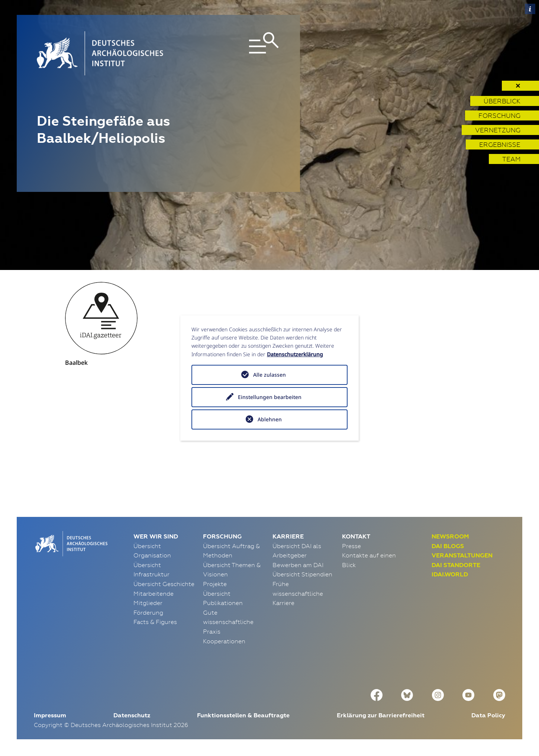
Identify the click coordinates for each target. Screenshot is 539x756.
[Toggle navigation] (241, 53)
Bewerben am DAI (298, 565)
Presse (351, 546)
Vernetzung (498, 130)
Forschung (499, 115)
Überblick (502, 101)
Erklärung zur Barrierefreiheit (381, 715)
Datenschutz (132, 715)
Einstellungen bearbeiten (270, 397)
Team (511, 159)
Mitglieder (148, 603)
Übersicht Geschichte (164, 584)
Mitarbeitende (154, 593)
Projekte (215, 584)
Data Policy (488, 715)
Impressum (50, 715)
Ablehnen (270, 419)
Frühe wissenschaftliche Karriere (298, 593)
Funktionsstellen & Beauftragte (243, 715)
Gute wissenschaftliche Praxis (228, 622)
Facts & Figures (155, 622)
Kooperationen (224, 641)
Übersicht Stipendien (302, 574)
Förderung (148, 612)
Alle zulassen (269, 375)
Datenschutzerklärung (295, 354)
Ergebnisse (500, 144)
